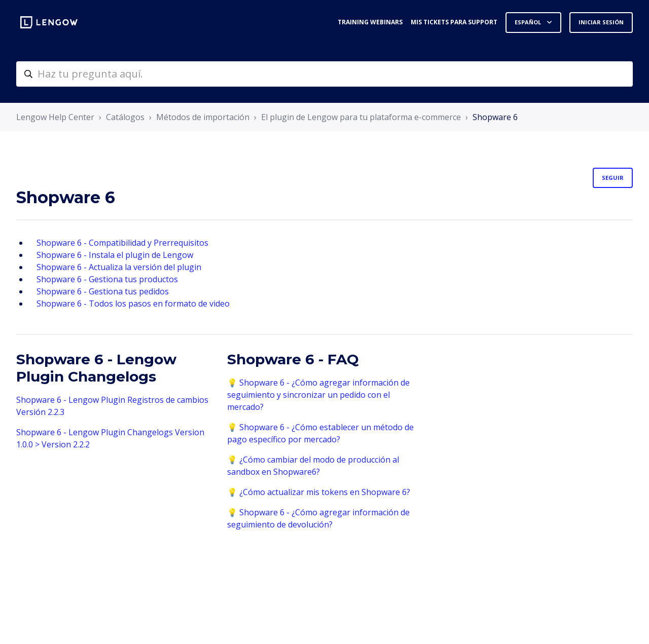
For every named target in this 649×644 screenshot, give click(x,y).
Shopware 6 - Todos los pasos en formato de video (133, 304)
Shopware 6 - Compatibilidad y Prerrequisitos (122, 243)
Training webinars (370, 22)
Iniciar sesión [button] (601, 22)
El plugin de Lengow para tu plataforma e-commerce (361, 117)
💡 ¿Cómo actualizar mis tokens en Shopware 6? (319, 492)
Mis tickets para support (454, 22)
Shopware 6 (495, 117)
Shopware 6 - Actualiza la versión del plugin (119, 267)
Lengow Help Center (55, 117)
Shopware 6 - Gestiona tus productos (107, 279)
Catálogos (125, 117)
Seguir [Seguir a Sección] (613, 178)
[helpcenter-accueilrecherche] (324, 74)
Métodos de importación (203, 117)
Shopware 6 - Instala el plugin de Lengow (115, 255)
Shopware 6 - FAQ (293, 359)
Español (529, 22)
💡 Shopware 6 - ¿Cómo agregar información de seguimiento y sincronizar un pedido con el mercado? (318, 395)
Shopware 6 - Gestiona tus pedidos (103, 291)
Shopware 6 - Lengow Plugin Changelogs (96, 368)
